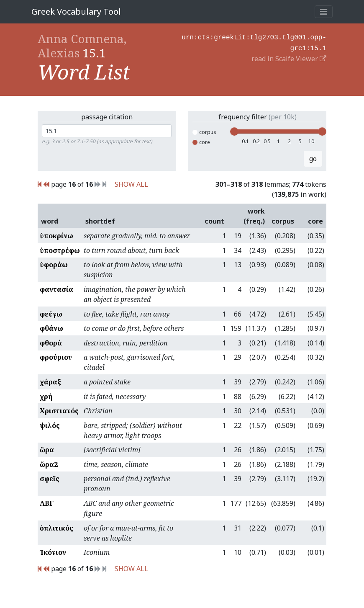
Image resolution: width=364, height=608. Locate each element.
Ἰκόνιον (53, 552)
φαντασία (56, 289)
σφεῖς (50, 479)
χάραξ (50, 382)
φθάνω (51, 328)
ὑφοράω (54, 265)
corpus (204, 132)
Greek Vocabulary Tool (76, 12)
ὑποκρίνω (56, 236)
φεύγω (51, 314)
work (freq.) (254, 216)
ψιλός (50, 425)
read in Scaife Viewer (289, 57)
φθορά (51, 343)
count (214, 221)
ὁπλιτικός (56, 528)
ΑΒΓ (47, 503)
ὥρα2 (49, 464)
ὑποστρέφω (60, 250)
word (50, 221)
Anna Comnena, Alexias (82, 46)
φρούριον (56, 357)
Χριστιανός (59, 411)
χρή (46, 397)
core (201, 142)
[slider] (234, 131)
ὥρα (47, 450)
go (313, 159)
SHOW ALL (131, 184)
